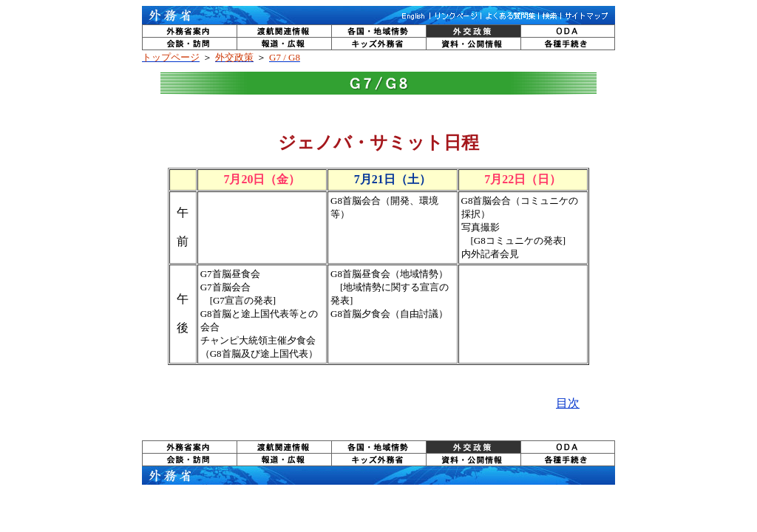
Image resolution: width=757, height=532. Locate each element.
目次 (568, 403)
